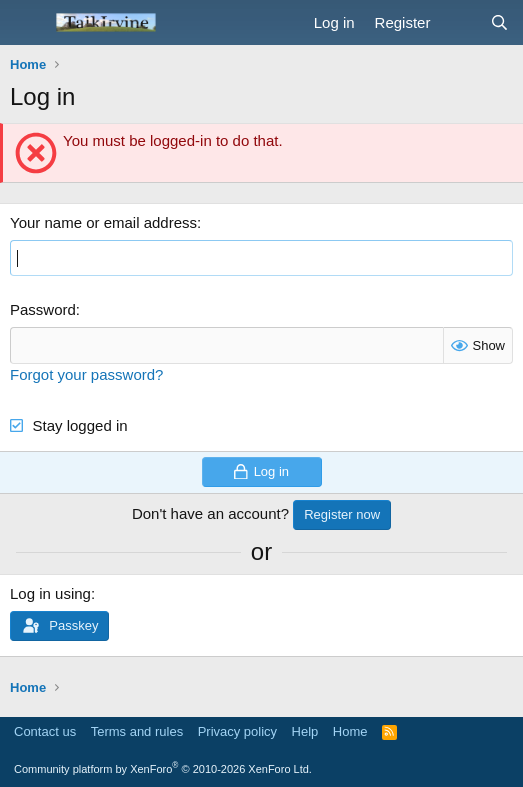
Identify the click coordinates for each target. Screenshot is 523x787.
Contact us (45, 731)
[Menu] (27, 23)
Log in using (50, 593)
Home (350, 731)
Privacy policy (237, 731)
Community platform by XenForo (163, 769)
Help (305, 731)
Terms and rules (137, 731)
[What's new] (459, 22)
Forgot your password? (86, 374)
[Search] (499, 22)
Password (43, 309)
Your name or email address (103, 222)
